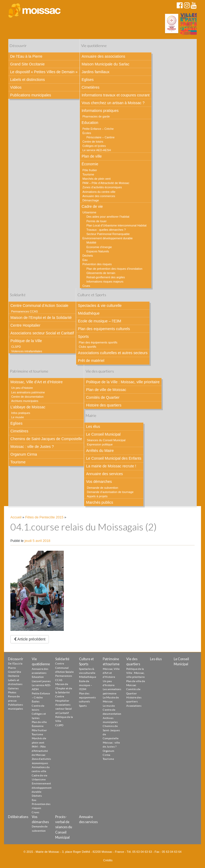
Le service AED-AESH (97, 150)
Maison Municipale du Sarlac (106, 64)
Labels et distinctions (27, 80)
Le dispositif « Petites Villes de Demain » (44, 72)
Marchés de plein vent (97, 179)
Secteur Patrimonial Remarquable (108, 234)
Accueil (16, 517)
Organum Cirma (24, 454)
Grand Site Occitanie (27, 64)
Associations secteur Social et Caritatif (42, 333)
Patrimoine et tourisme (29, 371)
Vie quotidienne (94, 46)
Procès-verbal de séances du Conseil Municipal (64, 827)
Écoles (87, 133)
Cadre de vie (92, 206)
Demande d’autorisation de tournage (110, 492)
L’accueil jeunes (41, 681)
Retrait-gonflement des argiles (106, 277)
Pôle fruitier (90, 170)
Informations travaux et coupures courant (116, 95)
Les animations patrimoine (28, 392)
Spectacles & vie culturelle (100, 306)
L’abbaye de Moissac (28, 407)
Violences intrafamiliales (27, 351)
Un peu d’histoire (22, 388)
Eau (85, 260)
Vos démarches (99, 482)
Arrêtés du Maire (100, 451)
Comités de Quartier (103, 397)
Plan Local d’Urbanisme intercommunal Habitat (117, 225)
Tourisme (88, 174)
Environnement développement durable (108, 238)
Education (90, 123)
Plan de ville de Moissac (106, 390)
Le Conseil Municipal (103, 434)
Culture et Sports (92, 295)
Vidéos (16, 87)
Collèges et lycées (94, 146)
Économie (90, 164)
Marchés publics (99, 502)
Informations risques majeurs (105, 281)
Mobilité (91, 243)
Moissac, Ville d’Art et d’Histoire (37, 382)
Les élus (93, 427)
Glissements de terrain (101, 273)
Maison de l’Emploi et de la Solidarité (41, 318)
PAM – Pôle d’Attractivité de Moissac (106, 183)
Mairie (91, 415)
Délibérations (18, 817)
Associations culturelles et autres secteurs (113, 353)
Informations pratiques (100, 111)
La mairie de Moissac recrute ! (111, 466)
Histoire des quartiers (104, 405)
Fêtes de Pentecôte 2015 (44, 517)
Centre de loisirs (93, 142)
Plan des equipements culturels (104, 329)
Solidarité (18, 295)
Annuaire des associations (103, 56)
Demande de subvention (102, 488)
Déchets (88, 256)
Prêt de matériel (91, 361)
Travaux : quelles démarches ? (106, 230)
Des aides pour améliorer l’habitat (108, 217)
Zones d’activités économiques (102, 187)
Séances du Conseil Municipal (106, 440)
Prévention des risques (97, 264)
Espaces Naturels (98, 251)
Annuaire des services (104, 474)
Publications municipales (31, 95)
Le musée (17, 417)
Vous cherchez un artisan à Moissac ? (113, 103)
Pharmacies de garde (96, 116)
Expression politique (100, 444)
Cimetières (91, 87)
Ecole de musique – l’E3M (100, 321)
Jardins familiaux (96, 72)
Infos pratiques (21, 413)
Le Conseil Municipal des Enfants (114, 458)
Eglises (88, 80)
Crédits (108, 860)
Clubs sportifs (87, 347)
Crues (86, 286)
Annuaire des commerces (99, 196)
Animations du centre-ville (99, 192)
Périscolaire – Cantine (101, 137)
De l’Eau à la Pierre (26, 56)
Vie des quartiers (100, 371)
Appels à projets (97, 496)
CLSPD (16, 347)
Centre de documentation (27, 397)
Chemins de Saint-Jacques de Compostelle (46, 439)
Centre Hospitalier (25, 325)
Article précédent (30, 639)
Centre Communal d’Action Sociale (39, 306)
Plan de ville (92, 156)
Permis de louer (97, 221)
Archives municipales (25, 401)
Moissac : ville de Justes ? (32, 447)
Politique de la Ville (26, 341)
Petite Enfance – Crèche (98, 129)
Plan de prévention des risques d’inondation (115, 269)
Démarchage (91, 200)
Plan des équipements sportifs (98, 342)
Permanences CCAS (25, 311)
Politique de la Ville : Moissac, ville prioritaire (123, 382)
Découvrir (18, 46)
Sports (83, 337)
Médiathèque (89, 313)
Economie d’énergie (99, 247)
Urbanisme (89, 212)
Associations (134, 706)
